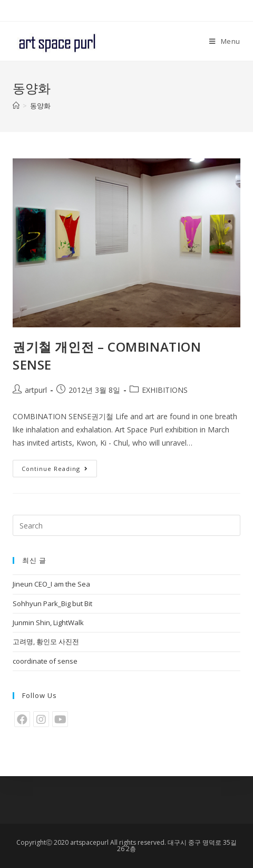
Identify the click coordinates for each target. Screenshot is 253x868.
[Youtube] (60, 719)
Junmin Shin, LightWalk (48, 622)
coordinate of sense (45, 661)
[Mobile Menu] (225, 41)
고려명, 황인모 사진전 (46, 641)
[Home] (16, 106)
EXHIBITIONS (165, 390)
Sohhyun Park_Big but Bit (52, 603)
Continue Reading (55, 469)
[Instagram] (41, 719)
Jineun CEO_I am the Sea (51, 584)
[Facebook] (22, 719)
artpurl (36, 390)
